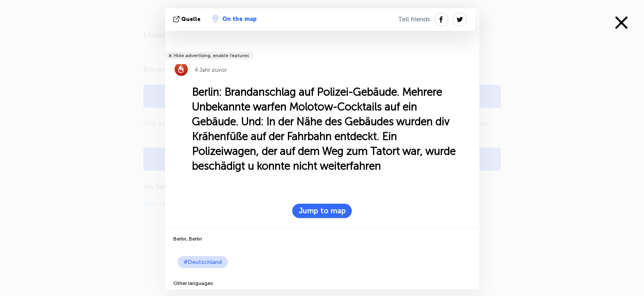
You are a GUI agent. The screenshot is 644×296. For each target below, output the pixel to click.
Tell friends (414, 19)
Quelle (188, 19)
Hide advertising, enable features (211, 56)
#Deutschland (203, 262)
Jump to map (322, 211)
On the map (235, 19)
